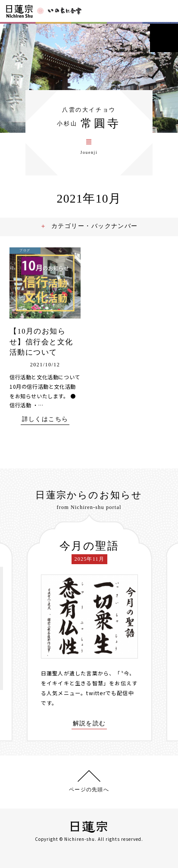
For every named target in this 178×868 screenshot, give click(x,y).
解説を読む (89, 723)
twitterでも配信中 (110, 693)
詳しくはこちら (45, 419)
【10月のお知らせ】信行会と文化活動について (41, 342)
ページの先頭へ (89, 789)
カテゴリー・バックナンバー (95, 226)
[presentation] (20, 628)
